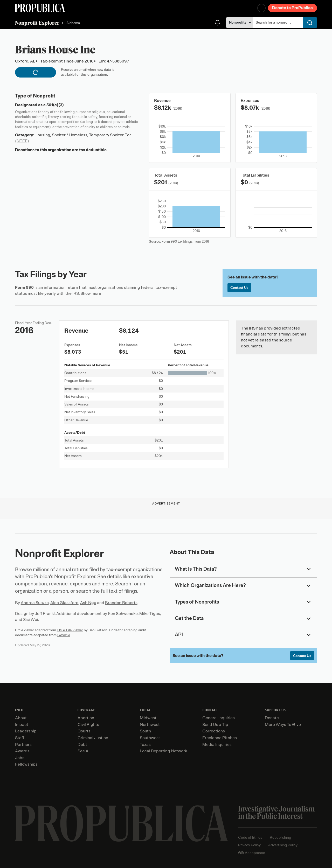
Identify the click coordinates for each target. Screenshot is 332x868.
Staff (20, 738)
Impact (22, 725)
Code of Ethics (250, 838)
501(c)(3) (55, 105)
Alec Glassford (64, 603)
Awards (22, 751)
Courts (84, 731)
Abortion (86, 718)
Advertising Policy (283, 845)
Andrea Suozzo (35, 603)
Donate (272, 718)
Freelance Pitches (220, 738)
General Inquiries (219, 718)
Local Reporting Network (163, 751)
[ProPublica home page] (122, 824)
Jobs (20, 758)
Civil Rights (88, 725)
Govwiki (64, 635)
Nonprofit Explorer (37, 23)
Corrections (214, 731)
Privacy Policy (249, 845)
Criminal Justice (93, 738)
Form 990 (24, 288)
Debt (82, 745)
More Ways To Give (283, 725)
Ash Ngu (88, 603)
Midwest (148, 718)
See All (84, 751)
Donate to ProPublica (292, 8)
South (145, 731)
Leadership (26, 731)
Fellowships (26, 764)
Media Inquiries (217, 745)
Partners (23, 745)
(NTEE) (22, 141)
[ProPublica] (40, 8)
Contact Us (239, 288)
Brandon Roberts (121, 603)
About (21, 718)
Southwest (150, 738)
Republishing (280, 838)
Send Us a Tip (215, 725)
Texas (145, 745)
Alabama (73, 23)
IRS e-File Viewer (70, 630)
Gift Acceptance (252, 853)
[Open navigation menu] (261, 8)
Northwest (150, 725)
